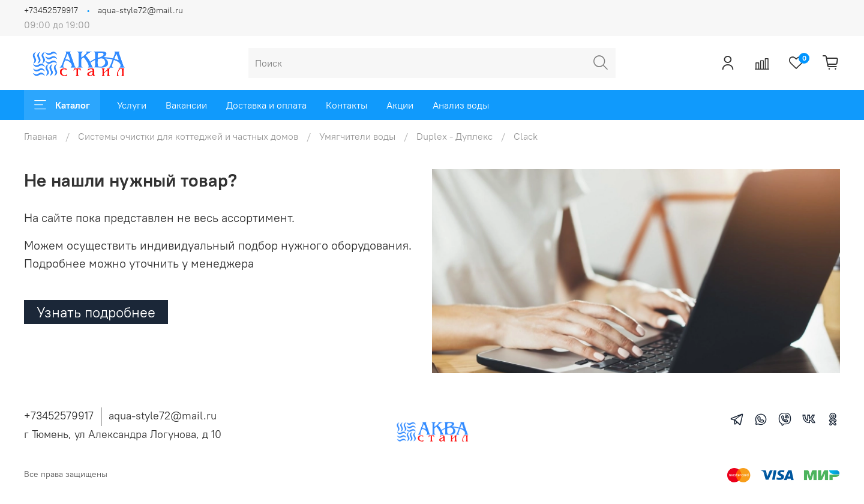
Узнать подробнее (96, 312)
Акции (400, 105)
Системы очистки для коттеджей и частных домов (188, 136)
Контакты (346, 105)
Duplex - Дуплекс (454, 136)
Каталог (62, 105)
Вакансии (186, 105)
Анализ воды (461, 105)
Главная (40, 136)
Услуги (132, 105)
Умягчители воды (357, 136)
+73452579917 (51, 10)
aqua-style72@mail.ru (140, 10)
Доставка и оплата (266, 105)
